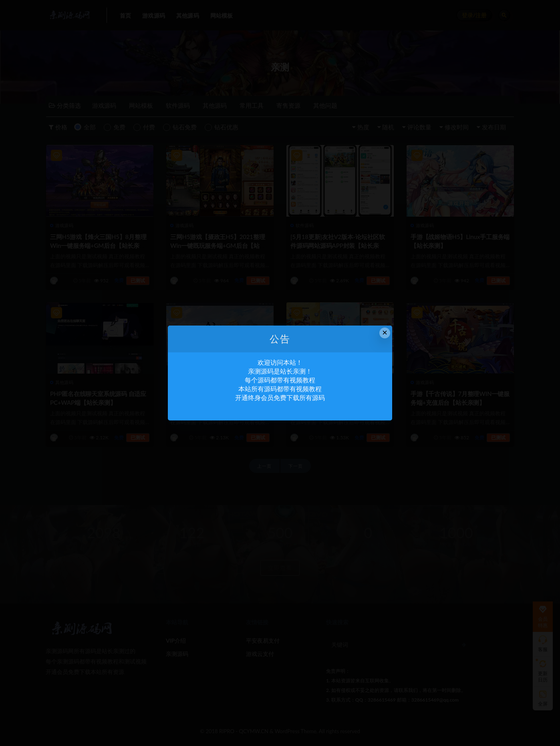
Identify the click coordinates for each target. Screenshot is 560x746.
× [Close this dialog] (385, 333)
